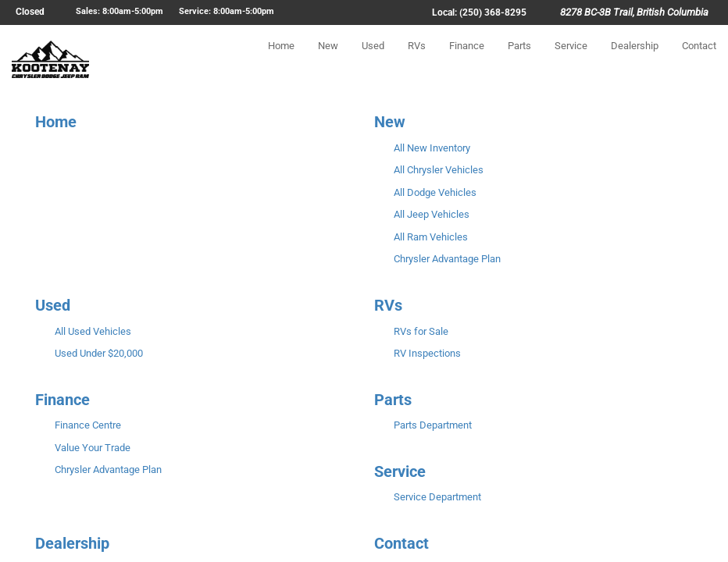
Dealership (635, 60)
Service (571, 60)
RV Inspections (427, 353)
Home (281, 60)
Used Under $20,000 (99, 353)
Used (373, 60)
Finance (467, 60)
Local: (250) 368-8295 (479, 12)
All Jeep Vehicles (432, 214)
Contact (699, 60)
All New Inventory (432, 148)
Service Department (437, 497)
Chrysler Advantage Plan (447, 259)
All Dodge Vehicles (435, 192)
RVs (417, 60)
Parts (519, 60)
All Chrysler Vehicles (439, 170)
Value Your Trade (93, 448)
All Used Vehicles (93, 331)
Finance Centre (88, 425)
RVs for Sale (421, 331)
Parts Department (433, 425)
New (328, 60)
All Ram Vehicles (431, 237)
